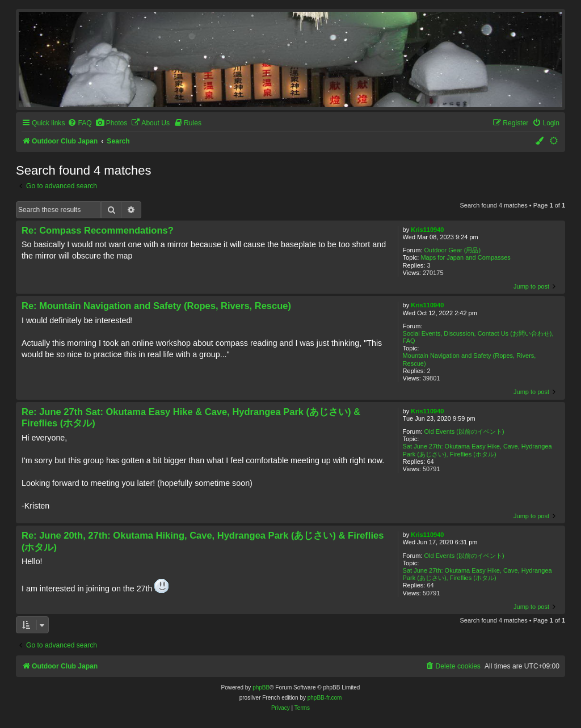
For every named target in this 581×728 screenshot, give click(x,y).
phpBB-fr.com (325, 698)
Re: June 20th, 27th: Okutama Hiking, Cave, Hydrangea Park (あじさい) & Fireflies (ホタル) (203, 541)
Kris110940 (427, 230)
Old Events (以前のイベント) (464, 431)
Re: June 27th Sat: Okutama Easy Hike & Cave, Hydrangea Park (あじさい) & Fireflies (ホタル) (191, 418)
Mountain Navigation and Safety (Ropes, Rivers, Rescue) (470, 359)
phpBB (261, 687)
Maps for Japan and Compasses (465, 257)
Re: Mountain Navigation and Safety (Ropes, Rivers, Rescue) (156, 306)
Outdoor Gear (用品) (453, 250)
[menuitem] (79, 123)
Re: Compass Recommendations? (98, 230)
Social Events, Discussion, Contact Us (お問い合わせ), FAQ (478, 337)
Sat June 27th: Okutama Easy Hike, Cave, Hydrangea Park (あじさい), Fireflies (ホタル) (477, 450)
